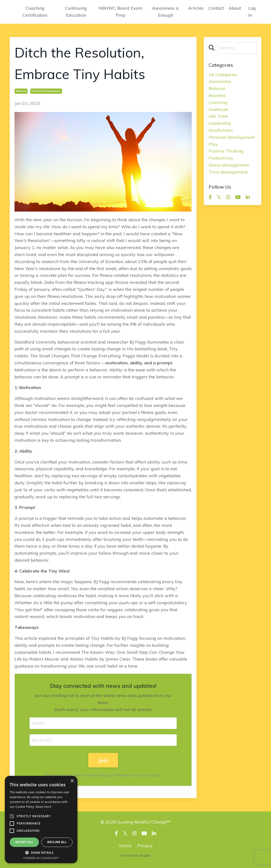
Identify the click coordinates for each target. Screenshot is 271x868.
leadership (220, 123)
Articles (196, 8)
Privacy (145, 846)
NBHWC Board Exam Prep (121, 12)
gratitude (218, 109)
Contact (216, 8)
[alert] (41, 820)
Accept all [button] (24, 842)
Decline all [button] (57, 842)
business (217, 95)
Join (103, 760)
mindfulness (221, 130)
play (213, 144)
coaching (218, 102)
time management (228, 172)
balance (21, 91)
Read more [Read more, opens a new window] (44, 807)
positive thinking (226, 151)
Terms (125, 846)
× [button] (72, 781)
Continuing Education (76, 12)
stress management (229, 165)
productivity (221, 158)
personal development (46, 91)
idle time (218, 116)
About (235, 8)
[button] (41, 853)
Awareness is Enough (165, 12)
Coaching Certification (35, 12)
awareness (220, 81)
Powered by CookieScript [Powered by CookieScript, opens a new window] (41, 858)
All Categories (223, 75)
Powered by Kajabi (135, 855)
